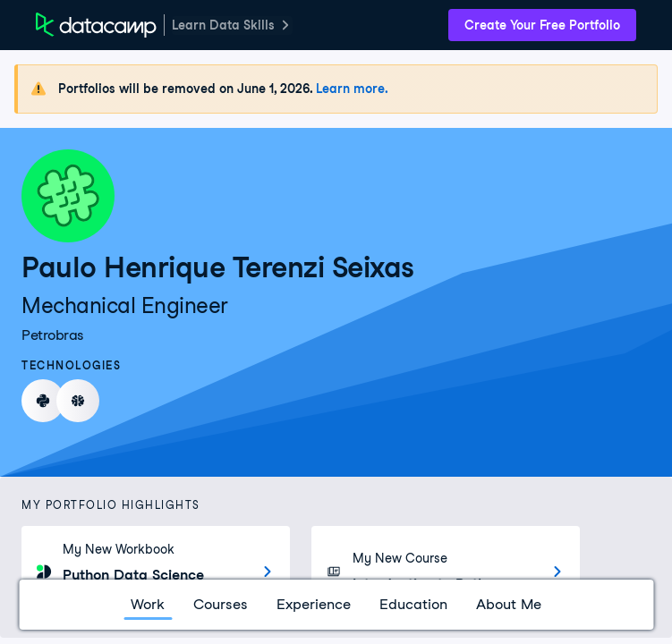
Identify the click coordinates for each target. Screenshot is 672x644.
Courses (221, 604)
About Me (509, 604)
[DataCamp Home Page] (96, 25)
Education (413, 604)
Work (148, 604)
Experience (314, 604)
